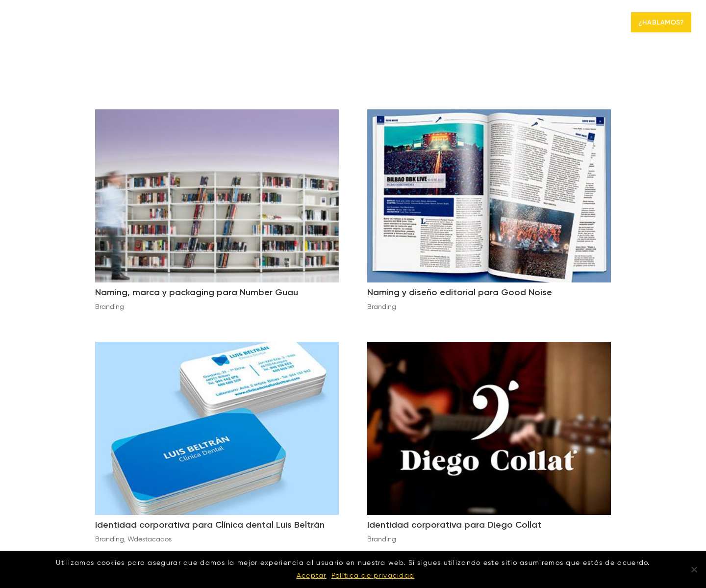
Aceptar (312, 576)
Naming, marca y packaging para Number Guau (197, 293)
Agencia (450, 23)
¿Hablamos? (661, 23)
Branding (590, 23)
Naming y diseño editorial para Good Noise (460, 293)
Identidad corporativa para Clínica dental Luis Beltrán (210, 525)
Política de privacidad (373, 576)
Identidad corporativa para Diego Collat (454, 525)
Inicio (409, 23)
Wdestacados (150, 539)
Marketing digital (514, 23)
